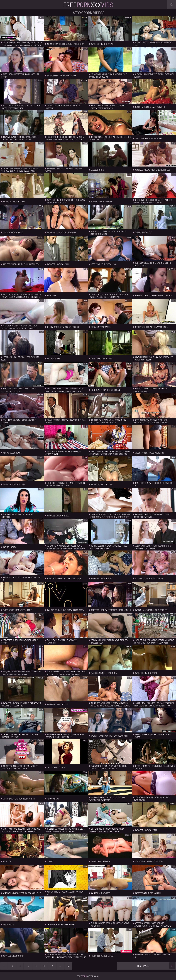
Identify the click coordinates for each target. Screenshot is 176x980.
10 (68, 966)
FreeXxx (88, 5)
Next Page (156, 966)
